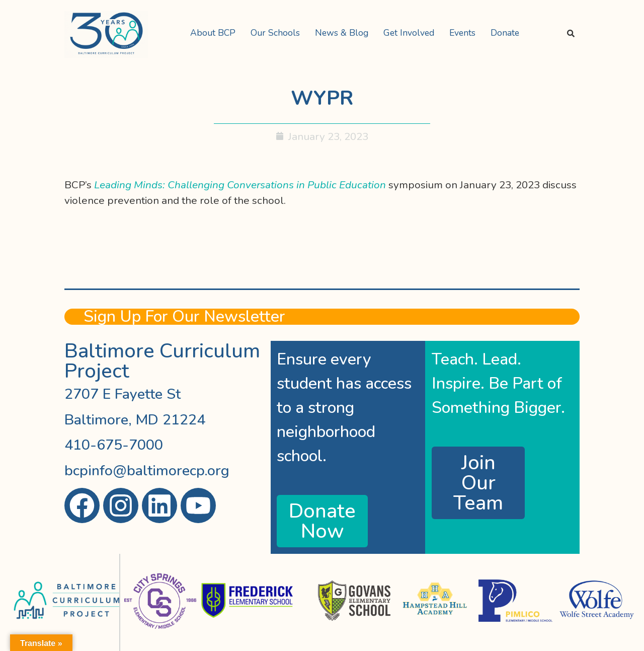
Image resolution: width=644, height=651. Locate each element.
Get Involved (409, 33)
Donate (505, 33)
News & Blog (342, 33)
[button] (215, 33)
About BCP (213, 33)
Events (462, 33)
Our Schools (275, 33)
